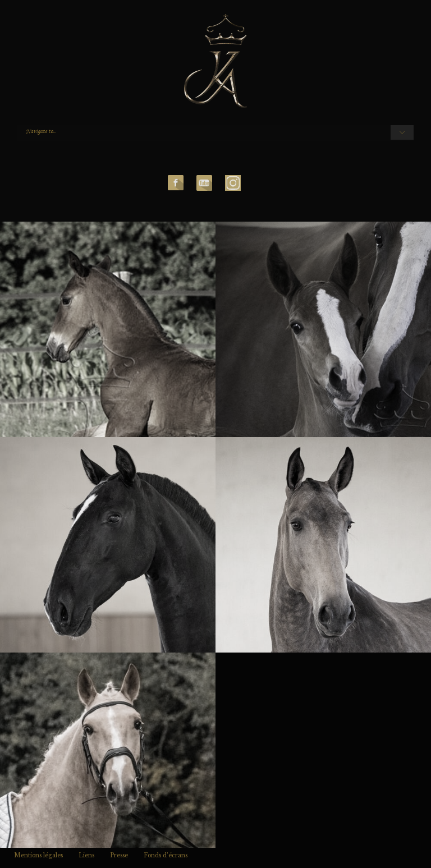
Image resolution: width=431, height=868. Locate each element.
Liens (86, 855)
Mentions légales (38, 855)
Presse (119, 855)
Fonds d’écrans (166, 855)
